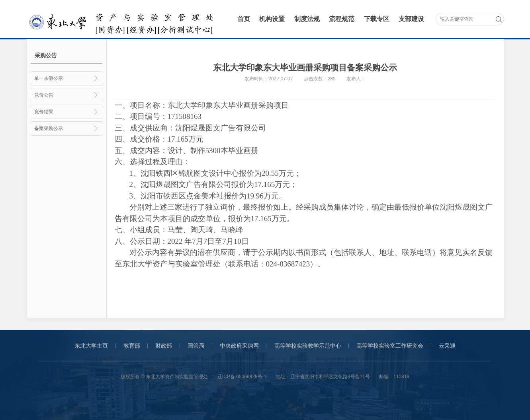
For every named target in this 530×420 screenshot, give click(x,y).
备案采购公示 (66, 128)
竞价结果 (66, 112)
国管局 (196, 346)
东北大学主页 (91, 346)
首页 (244, 19)
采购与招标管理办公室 (123, 20)
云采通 (447, 346)
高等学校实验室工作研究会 (390, 346)
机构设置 (272, 19)
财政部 (164, 346)
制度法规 (307, 19)
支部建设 (411, 19)
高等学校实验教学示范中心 (308, 346)
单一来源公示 (66, 78)
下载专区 (377, 19)
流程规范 (342, 19)
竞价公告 (66, 95)
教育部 (132, 346)
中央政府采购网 (239, 346)
